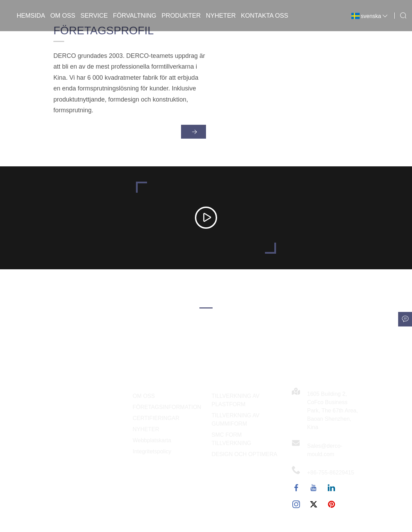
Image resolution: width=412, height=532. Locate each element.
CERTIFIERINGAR (156, 418)
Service (94, 16)
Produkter (181, 16)
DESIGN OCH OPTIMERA (244, 454)
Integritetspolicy (152, 451)
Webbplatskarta (152, 440)
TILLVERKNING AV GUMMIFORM (235, 420)
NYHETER (146, 429)
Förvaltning (135, 16)
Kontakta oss (265, 16)
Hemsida (31, 16)
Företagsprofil (104, 33)
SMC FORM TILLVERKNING (231, 439)
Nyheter (221, 16)
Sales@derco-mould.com (325, 450)
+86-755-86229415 (331, 473)
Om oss (63, 16)
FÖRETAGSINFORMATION (167, 407)
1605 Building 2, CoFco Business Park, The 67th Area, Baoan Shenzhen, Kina (333, 411)
